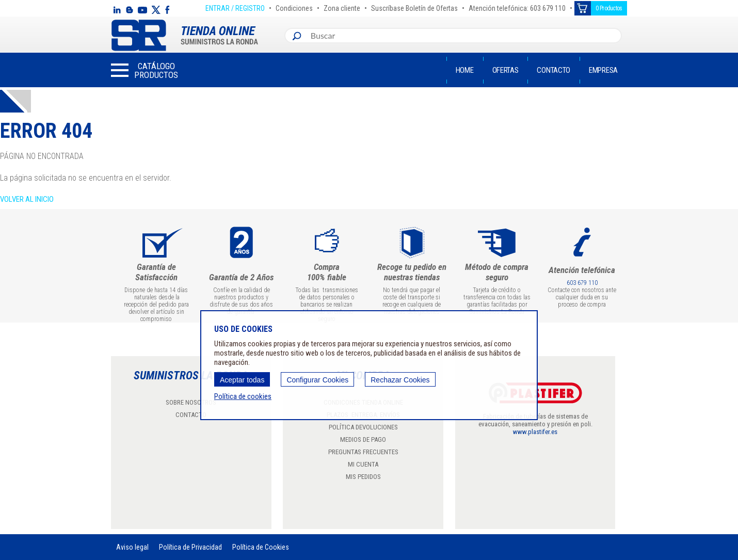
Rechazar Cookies (400, 380)
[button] (145, 70)
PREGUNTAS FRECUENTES (363, 452)
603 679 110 (582, 283)
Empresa (603, 70)
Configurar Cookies (317, 380)
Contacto (553, 70)
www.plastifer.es (535, 432)
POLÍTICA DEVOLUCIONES (363, 427)
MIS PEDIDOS (363, 477)
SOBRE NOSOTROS (191, 402)
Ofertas (506, 70)
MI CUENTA (363, 464)
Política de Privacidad (190, 547)
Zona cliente (342, 7)
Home (465, 70)
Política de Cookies (261, 547)
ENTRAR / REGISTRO (235, 7)
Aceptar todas (242, 380)
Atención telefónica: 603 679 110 (517, 7)
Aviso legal (132, 547)
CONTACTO (191, 415)
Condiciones (294, 7)
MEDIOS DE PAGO (363, 439)
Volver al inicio (27, 199)
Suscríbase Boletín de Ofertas (414, 7)
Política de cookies (243, 396)
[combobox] (464, 36)
